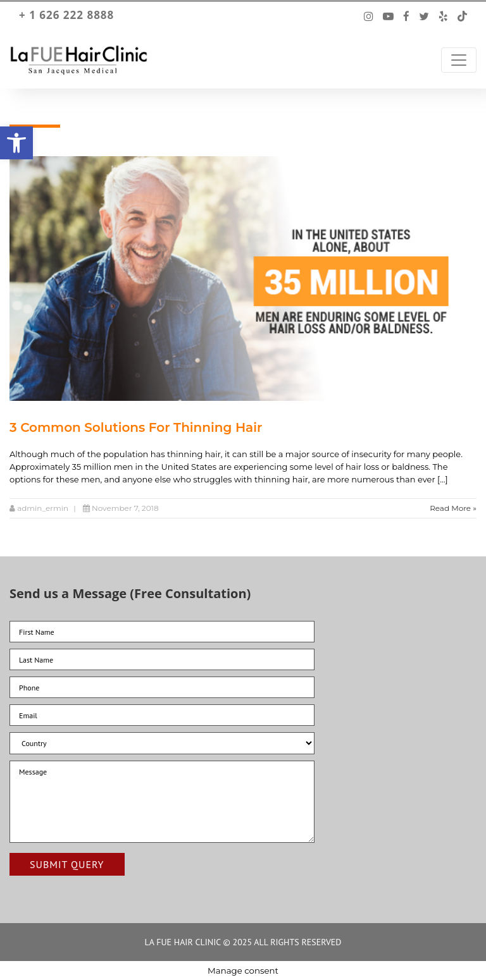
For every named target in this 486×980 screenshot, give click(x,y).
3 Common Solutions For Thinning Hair (136, 427)
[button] (16, 143)
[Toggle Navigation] (459, 60)
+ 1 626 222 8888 (66, 15)
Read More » (453, 508)
